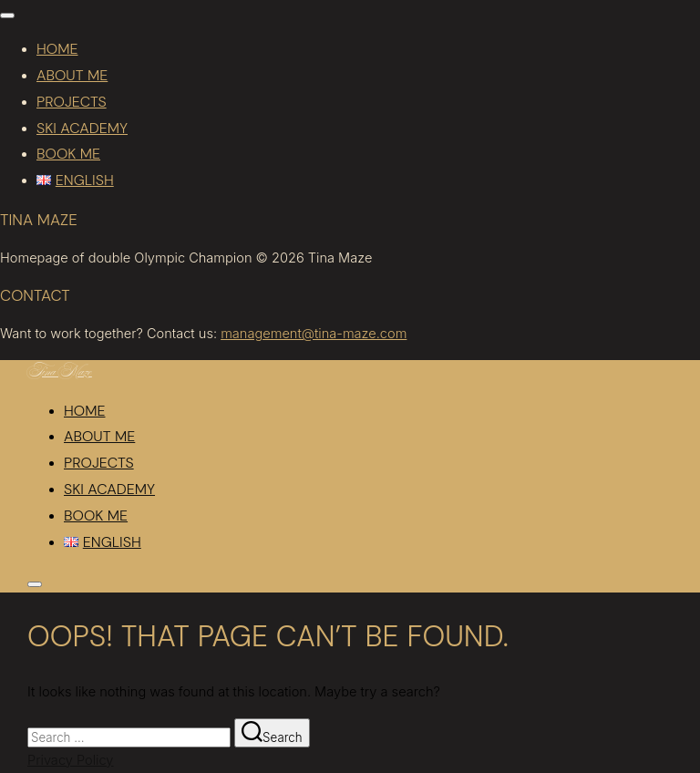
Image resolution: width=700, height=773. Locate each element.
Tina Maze (60, 373)
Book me (68, 154)
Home (57, 49)
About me (72, 75)
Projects (72, 102)
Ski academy (82, 128)
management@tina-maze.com (314, 334)
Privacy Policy (70, 760)
